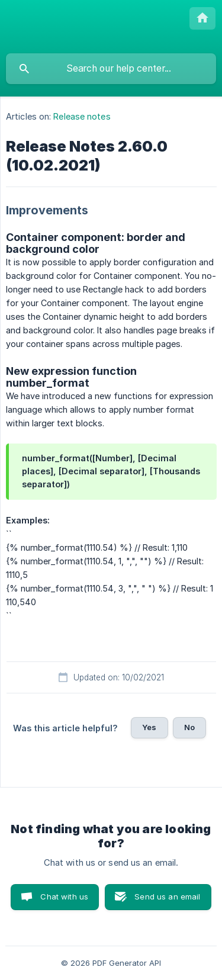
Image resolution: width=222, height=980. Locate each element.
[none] (202, 18)
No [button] (189, 727)
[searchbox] (111, 69)
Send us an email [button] (167, 897)
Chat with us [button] (64, 897)
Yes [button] (149, 727)
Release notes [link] (82, 116)
